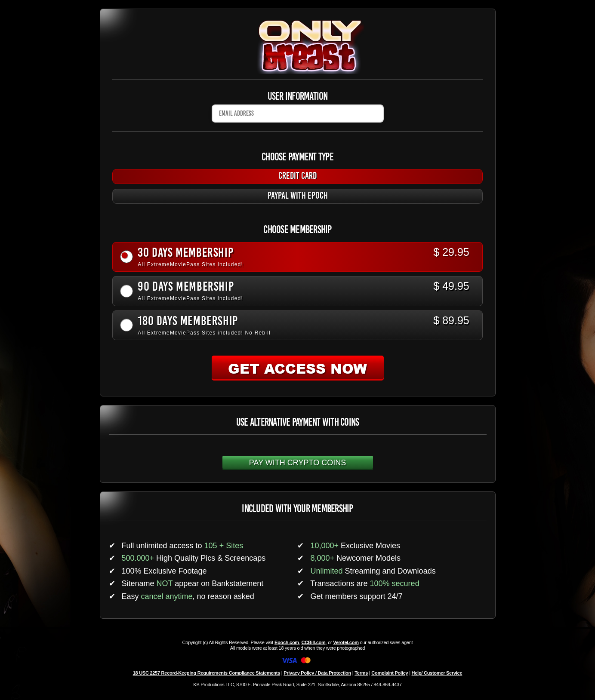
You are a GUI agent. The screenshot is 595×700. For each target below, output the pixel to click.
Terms (361, 673)
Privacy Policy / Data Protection (317, 673)
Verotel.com (346, 642)
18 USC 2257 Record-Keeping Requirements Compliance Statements (207, 673)
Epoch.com (287, 642)
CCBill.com (313, 642)
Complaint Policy (390, 673)
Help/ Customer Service (437, 673)
